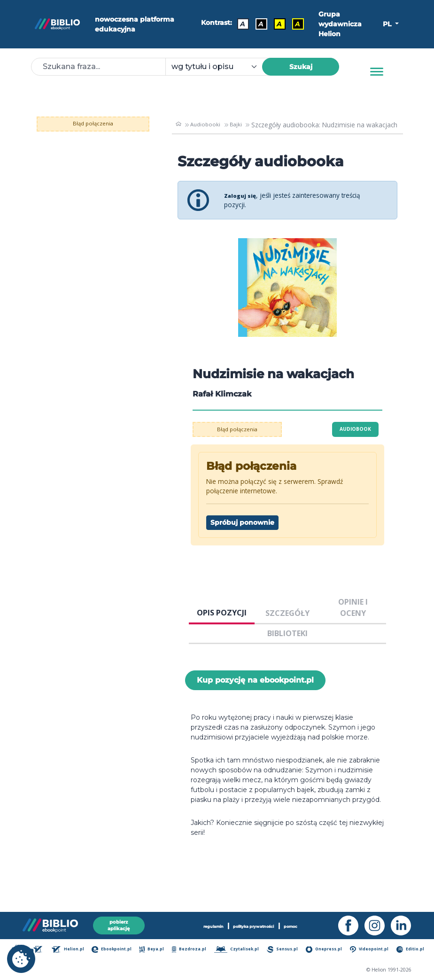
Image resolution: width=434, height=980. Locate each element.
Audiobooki (205, 125)
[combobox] (219, 67)
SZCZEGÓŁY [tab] (287, 613)
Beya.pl (157, 950)
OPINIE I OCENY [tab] (353, 607)
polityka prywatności (254, 924)
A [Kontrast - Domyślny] (239, 22)
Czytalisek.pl (240, 950)
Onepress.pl (326, 950)
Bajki (236, 125)
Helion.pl (75, 950)
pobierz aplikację (119, 923)
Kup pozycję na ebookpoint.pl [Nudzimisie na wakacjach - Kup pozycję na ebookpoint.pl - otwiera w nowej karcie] (255, 680)
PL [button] (388, 24)
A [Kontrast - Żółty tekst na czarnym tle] (294, 22)
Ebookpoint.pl (118, 950)
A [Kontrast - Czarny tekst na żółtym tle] (275, 22)
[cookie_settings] (21, 959)
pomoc (299, 924)
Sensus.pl (285, 950)
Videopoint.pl (371, 950)
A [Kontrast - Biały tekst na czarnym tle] (257, 22)
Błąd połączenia (93, 123)
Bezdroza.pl (194, 950)
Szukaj (301, 67)
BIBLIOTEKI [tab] (287, 633)
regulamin (205, 924)
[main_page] (178, 125)
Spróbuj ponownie (242, 522)
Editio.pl (411, 950)
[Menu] (377, 72)
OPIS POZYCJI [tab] (222, 613)
